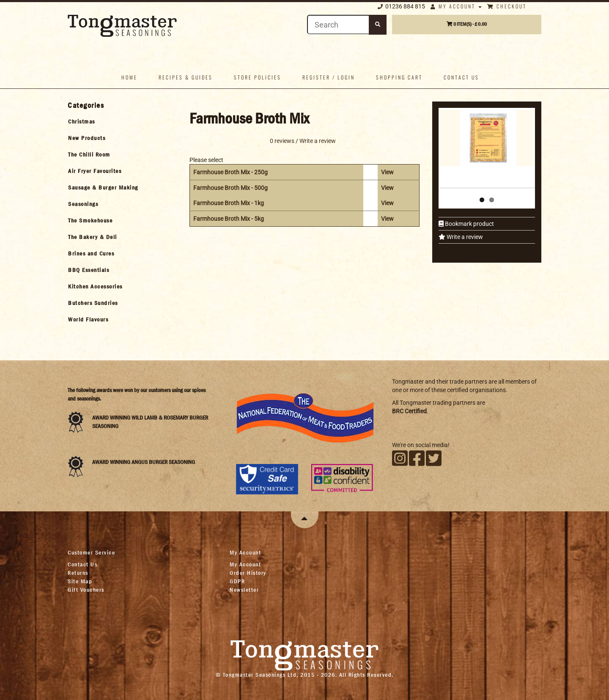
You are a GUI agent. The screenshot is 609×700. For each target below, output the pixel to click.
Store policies (258, 77)
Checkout (507, 6)
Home (129, 77)
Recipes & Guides (186, 77)
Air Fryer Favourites (95, 171)
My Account (456, 6)
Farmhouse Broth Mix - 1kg (229, 203)
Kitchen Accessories (95, 286)
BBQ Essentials (89, 270)
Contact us (461, 77)
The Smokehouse (90, 220)
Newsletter (244, 590)
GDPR (237, 581)
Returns (78, 573)
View (387, 172)
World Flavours (88, 319)
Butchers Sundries (93, 303)
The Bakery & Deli (93, 237)
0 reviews (282, 141)
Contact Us (82, 564)
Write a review (464, 237)
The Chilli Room (89, 154)
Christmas (82, 121)
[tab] (121, 121)
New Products (87, 138)
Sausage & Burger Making (103, 187)
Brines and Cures (91, 253)
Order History (248, 573)
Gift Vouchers (86, 590)
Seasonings (83, 204)
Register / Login (329, 77)
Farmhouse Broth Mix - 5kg (229, 219)
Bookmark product (469, 224)
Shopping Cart (399, 77)
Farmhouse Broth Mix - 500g (230, 188)
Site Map (80, 581)
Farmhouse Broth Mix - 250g (230, 172)
